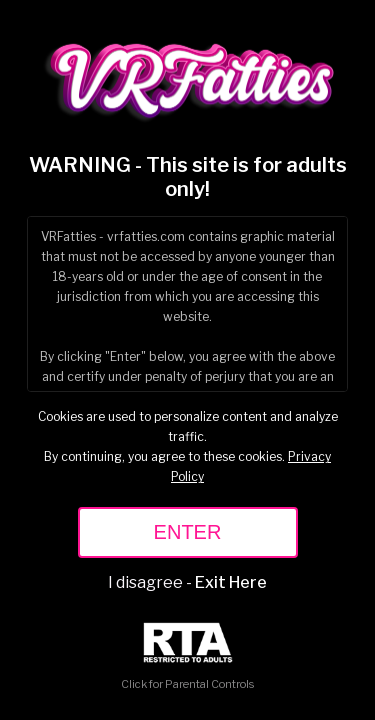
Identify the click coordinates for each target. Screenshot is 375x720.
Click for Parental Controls (187, 656)
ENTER (188, 532)
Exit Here (231, 582)
